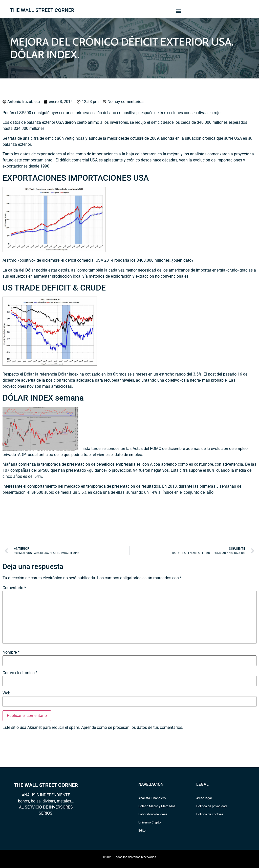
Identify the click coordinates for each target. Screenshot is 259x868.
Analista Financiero (152, 798)
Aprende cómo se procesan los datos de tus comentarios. (132, 727)
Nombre (11, 652)
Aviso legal (204, 798)
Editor (142, 830)
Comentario (14, 588)
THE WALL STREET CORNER (42, 10)
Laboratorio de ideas (153, 814)
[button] (178, 11)
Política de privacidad (211, 806)
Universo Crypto (149, 822)
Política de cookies (210, 814)
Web (6, 693)
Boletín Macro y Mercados (157, 806)
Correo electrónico (20, 673)
